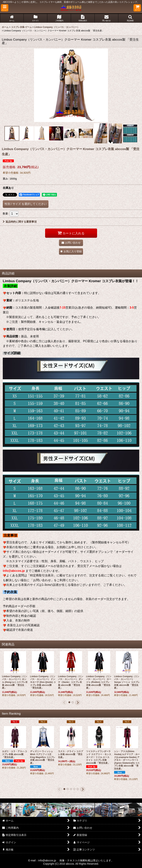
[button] (5, 8)
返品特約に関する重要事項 (20, 222)
